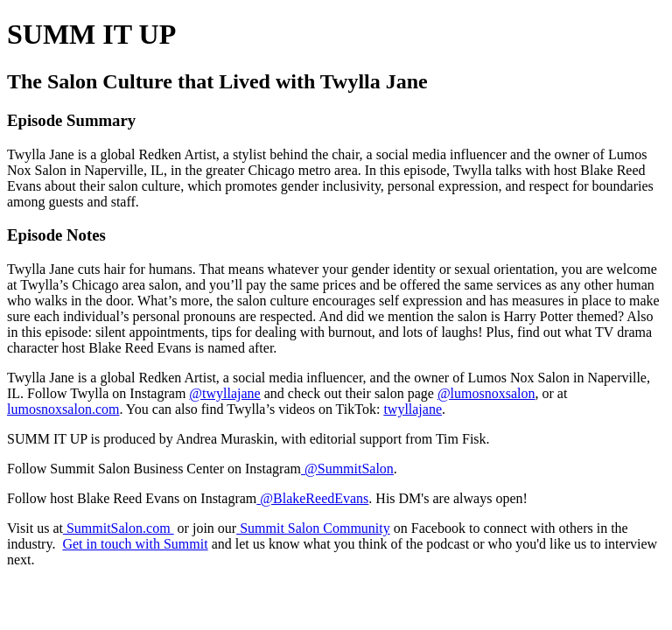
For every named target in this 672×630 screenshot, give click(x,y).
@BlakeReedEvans (312, 498)
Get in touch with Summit (135, 544)
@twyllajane (224, 393)
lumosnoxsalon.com (63, 409)
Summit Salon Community (313, 528)
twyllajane (413, 409)
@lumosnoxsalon (486, 393)
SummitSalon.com (119, 528)
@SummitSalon (347, 469)
